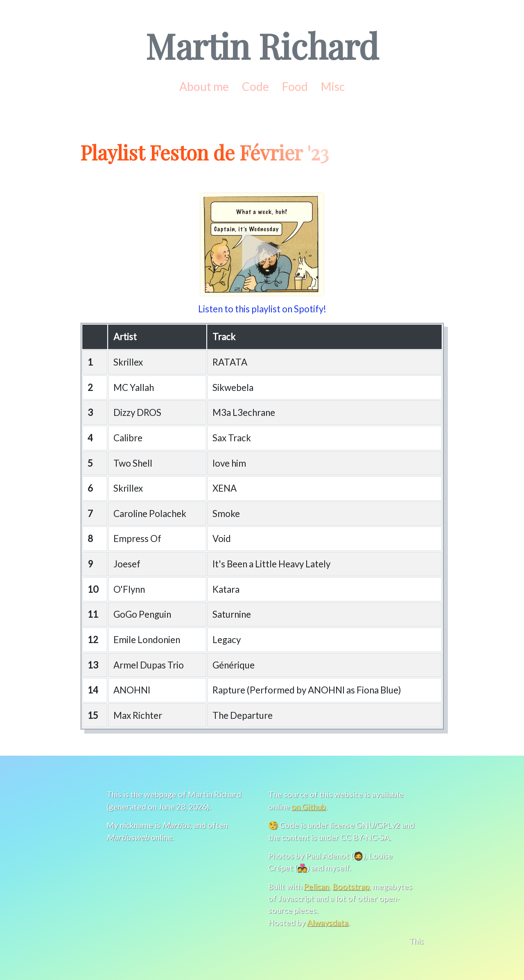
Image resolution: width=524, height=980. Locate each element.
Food (295, 86)
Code (255, 86)
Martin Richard (262, 45)
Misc (333, 86)
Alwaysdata (327, 922)
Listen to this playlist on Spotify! (262, 309)
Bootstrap (350, 886)
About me (204, 86)
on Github (309, 806)
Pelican (316, 886)
